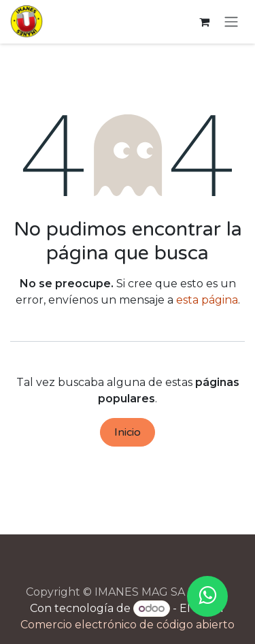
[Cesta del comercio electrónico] (204, 22)
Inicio (128, 432)
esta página (207, 300)
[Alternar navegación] (231, 22)
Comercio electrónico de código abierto (128, 625)
